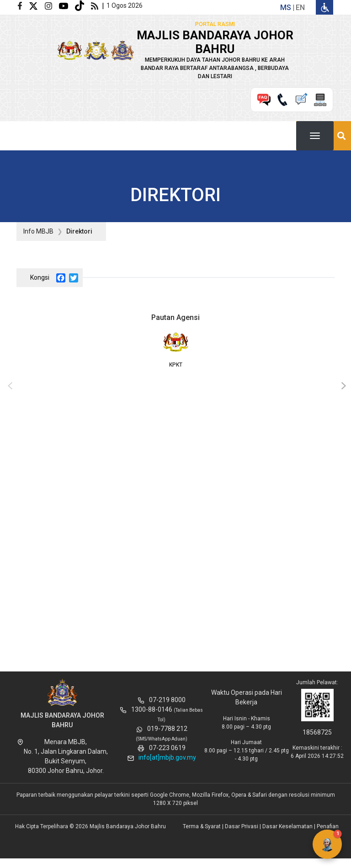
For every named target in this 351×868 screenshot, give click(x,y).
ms (286, 8)
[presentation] (9, 386)
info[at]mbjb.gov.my (167, 757)
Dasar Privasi (242, 826)
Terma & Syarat (202, 826)
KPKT (175, 349)
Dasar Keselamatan (287, 826)
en (300, 8)
